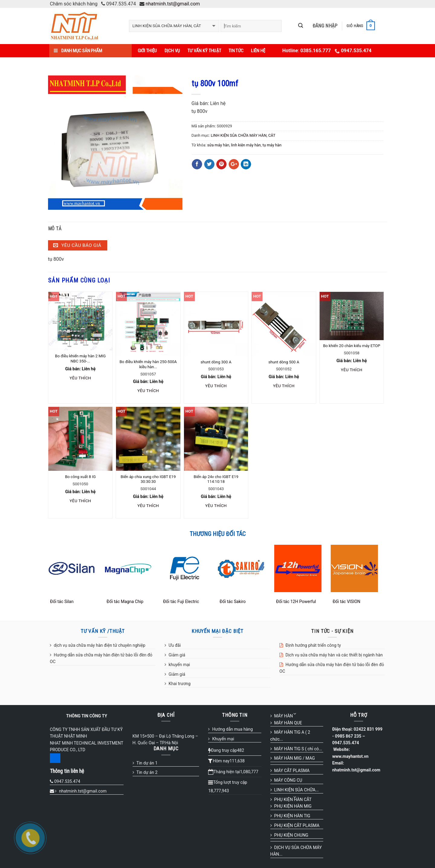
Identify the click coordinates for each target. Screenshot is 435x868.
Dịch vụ (172, 51)
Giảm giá (177, 655)
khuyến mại (179, 665)
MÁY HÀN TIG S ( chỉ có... (298, 749)
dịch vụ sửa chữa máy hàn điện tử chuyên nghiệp (100, 645)
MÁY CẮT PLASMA (292, 771)
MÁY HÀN (284, 716)
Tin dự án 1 (147, 763)
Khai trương (180, 684)
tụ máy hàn (272, 145)
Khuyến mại (223, 739)
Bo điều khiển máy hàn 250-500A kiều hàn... (148, 364)
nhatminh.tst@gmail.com (173, 4)
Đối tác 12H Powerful (296, 602)
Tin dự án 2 (147, 772)
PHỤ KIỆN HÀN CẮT (293, 799)
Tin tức (236, 51)
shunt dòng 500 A (284, 362)
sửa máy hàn (218, 145)
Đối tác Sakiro (233, 602)
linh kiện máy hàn (246, 145)
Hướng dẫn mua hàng (232, 729)
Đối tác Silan (62, 602)
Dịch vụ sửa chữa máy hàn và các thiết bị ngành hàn (334, 655)
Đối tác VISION (346, 602)
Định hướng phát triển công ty (313, 645)
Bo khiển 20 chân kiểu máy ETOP (351, 346)
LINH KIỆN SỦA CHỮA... (297, 790)
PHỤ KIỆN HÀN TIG (292, 816)
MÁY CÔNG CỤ (288, 780)
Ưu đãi (175, 645)
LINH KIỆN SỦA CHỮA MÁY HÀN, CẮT (243, 135)
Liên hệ (258, 51)
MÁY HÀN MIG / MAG (295, 758)
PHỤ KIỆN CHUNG (291, 835)
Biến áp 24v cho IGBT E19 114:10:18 (216, 479)
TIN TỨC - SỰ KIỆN (332, 631)
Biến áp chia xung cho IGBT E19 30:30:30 (148, 479)
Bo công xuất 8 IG (80, 477)
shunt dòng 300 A (216, 362)
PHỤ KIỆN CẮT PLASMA (297, 825)
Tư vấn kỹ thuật (205, 51)
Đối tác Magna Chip (125, 602)
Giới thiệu (147, 51)
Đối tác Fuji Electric (181, 602)
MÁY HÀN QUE (288, 723)
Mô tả (55, 229)
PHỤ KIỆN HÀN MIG (293, 806)
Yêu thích (80, 378)
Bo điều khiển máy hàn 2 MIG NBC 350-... (80, 359)
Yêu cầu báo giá (77, 245)
